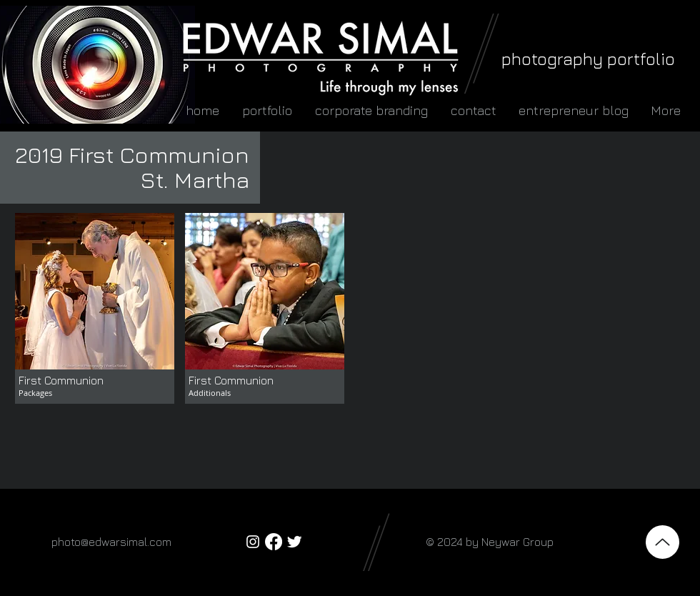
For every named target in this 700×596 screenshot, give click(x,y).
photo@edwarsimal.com (111, 542)
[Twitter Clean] (294, 542)
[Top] (662, 542)
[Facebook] (274, 542)
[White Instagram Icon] (253, 542)
